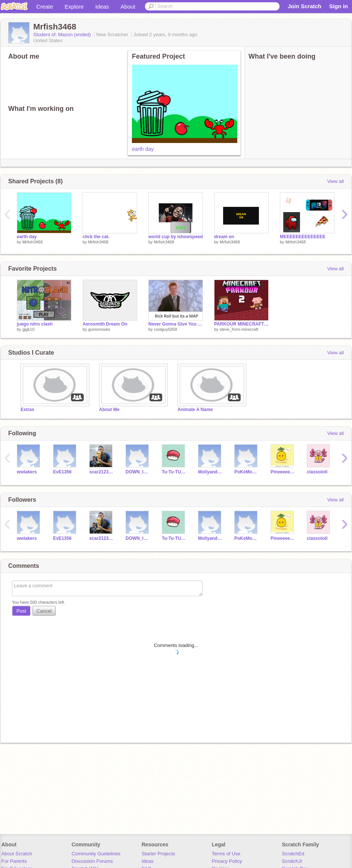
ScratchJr (292, 861)
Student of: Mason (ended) (63, 35)
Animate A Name (195, 410)
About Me (109, 410)
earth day (143, 149)
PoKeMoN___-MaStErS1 (247, 472)
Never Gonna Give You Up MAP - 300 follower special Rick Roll (176, 324)
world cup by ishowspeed (176, 237)
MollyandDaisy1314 (211, 472)
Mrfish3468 (33, 242)
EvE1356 (62, 472)
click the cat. (96, 237)
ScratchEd (293, 854)
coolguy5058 (166, 329)
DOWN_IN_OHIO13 (138, 472)
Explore (74, 7)
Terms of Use (226, 854)
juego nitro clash (35, 324)
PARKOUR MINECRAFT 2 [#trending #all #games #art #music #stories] (241, 324)
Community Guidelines (96, 854)
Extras (27, 410)
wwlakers (27, 472)
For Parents (14, 861)
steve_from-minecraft (239, 329)
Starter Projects (158, 854)
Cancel (44, 611)
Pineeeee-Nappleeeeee (283, 472)
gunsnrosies (99, 329)
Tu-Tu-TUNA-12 (174, 472)
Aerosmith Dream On (105, 324)
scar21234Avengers (102, 472)
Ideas (102, 7)
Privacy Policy (227, 861)
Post (21, 611)
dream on (224, 237)
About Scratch (17, 854)
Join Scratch (305, 6)
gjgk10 (28, 329)
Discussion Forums (92, 861)
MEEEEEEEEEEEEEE (303, 237)
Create (45, 7)
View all (335, 181)
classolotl (317, 472)
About (128, 7)
